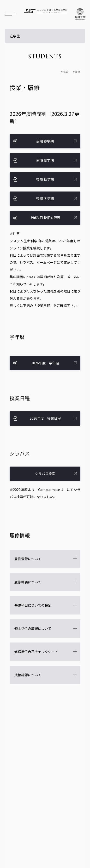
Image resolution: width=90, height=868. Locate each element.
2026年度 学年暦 (45, 363)
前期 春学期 (45, 141)
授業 (65, 72)
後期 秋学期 (45, 179)
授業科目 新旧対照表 (45, 218)
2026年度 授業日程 (45, 418)
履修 (78, 72)
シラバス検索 (45, 473)
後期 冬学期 (45, 198)
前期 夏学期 (45, 160)
